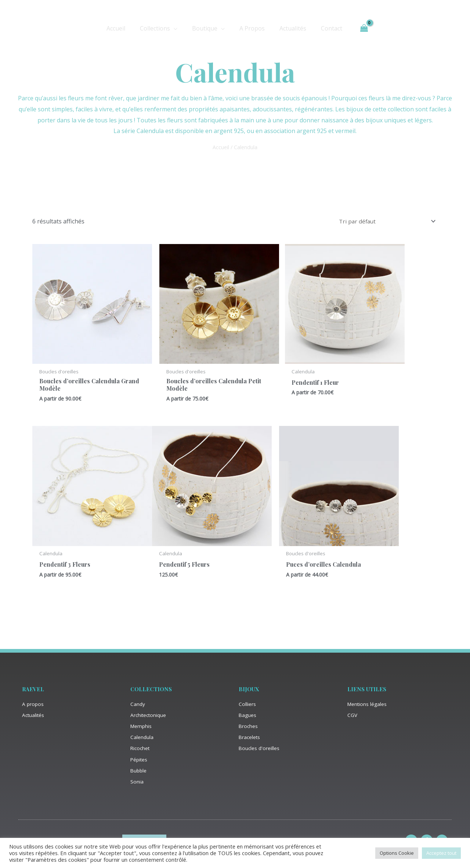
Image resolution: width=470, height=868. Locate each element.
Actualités (288, 28)
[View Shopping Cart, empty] (355, 28)
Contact (324, 28)
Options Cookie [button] (397, 853)
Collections (159, 28)
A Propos (251, 28)
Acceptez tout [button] (441, 853)
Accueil (123, 28)
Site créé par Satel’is (235, 837)
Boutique (206, 28)
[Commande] (384, 222)
